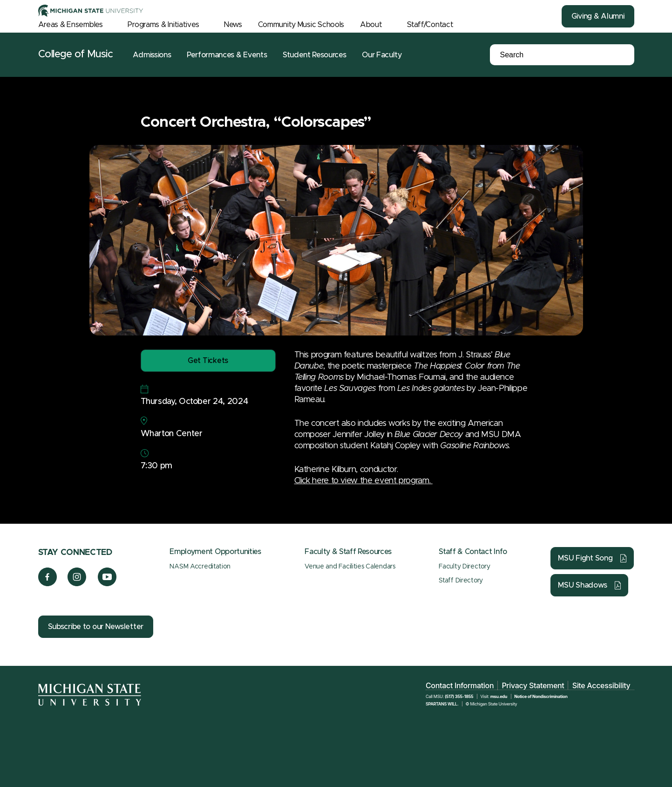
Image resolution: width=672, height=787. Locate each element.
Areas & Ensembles (71, 25)
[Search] (546, 55)
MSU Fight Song (585, 558)
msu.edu (499, 696)
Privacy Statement (533, 685)
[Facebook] (48, 584)
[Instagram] (77, 584)
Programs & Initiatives (163, 25)
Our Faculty (382, 55)
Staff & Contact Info (473, 552)
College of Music (76, 55)
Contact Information (460, 685)
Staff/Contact (430, 25)
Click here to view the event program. (363, 481)
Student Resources (315, 55)
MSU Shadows (582, 585)
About (371, 25)
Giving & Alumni (598, 16)
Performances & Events (227, 55)
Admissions (152, 55)
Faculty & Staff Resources (348, 552)
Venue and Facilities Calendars (350, 567)
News (233, 25)
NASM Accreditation (200, 567)
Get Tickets (208, 361)
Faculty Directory (464, 567)
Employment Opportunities (215, 552)
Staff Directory (461, 581)
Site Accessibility (601, 685)
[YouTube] (107, 584)
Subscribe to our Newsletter (96, 627)
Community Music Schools (301, 25)
